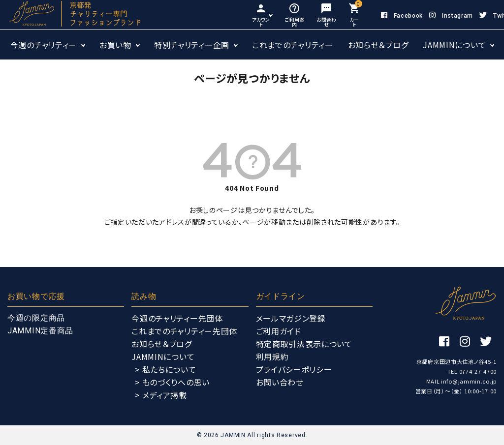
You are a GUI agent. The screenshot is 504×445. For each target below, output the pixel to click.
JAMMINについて (454, 45)
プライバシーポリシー (294, 369)
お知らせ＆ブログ (378, 45)
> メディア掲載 (161, 395)
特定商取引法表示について (304, 344)
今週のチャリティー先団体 (177, 318)
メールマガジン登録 (291, 318)
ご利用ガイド (279, 331)
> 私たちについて (165, 369)
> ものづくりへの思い (172, 382)
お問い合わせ (280, 382)
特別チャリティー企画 (192, 45)
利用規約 (272, 356)
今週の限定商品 (36, 318)
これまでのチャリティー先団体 (184, 331)
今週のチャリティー (44, 45)
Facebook (402, 16)
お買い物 (115, 45)
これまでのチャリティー (293, 45)
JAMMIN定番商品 (40, 331)
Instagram (451, 16)
